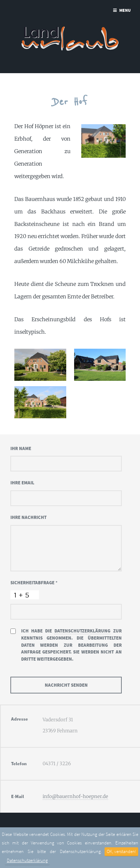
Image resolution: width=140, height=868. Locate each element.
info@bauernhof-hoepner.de (75, 796)
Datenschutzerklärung (27, 860)
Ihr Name (21, 448)
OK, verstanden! (121, 851)
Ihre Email (22, 483)
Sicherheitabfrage (34, 583)
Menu (125, 10)
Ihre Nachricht (28, 517)
